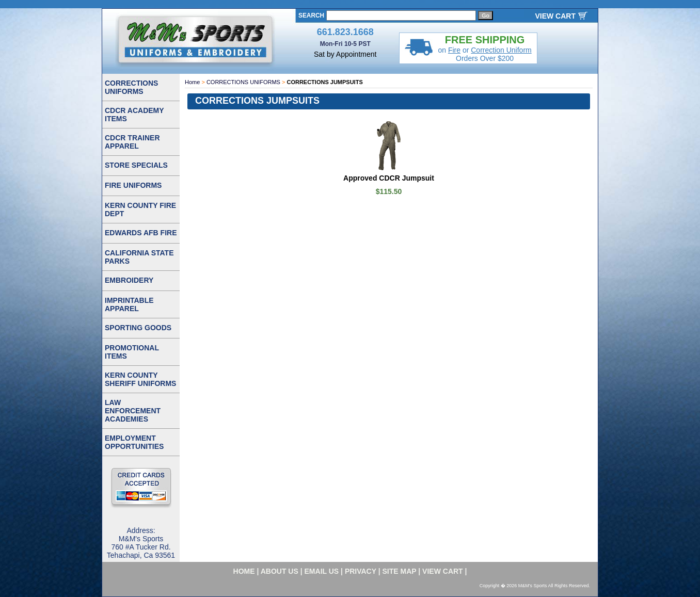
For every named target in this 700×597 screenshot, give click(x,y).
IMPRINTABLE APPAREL (129, 304)
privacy (361, 571)
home (244, 571)
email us (322, 571)
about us (280, 571)
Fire (454, 50)
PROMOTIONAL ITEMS (132, 352)
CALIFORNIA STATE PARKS (139, 257)
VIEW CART (555, 16)
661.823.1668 (345, 32)
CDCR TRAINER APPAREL (132, 142)
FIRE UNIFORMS (133, 185)
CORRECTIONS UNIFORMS (243, 82)
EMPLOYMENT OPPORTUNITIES (134, 442)
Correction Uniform (501, 50)
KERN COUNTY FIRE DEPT (140, 209)
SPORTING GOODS (138, 328)
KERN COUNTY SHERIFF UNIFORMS (140, 379)
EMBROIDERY (129, 280)
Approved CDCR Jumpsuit (389, 178)
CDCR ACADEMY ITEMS (134, 115)
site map (400, 571)
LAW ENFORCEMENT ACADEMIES (133, 411)
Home (192, 82)
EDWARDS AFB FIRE (141, 233)
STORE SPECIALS (136, 165)
